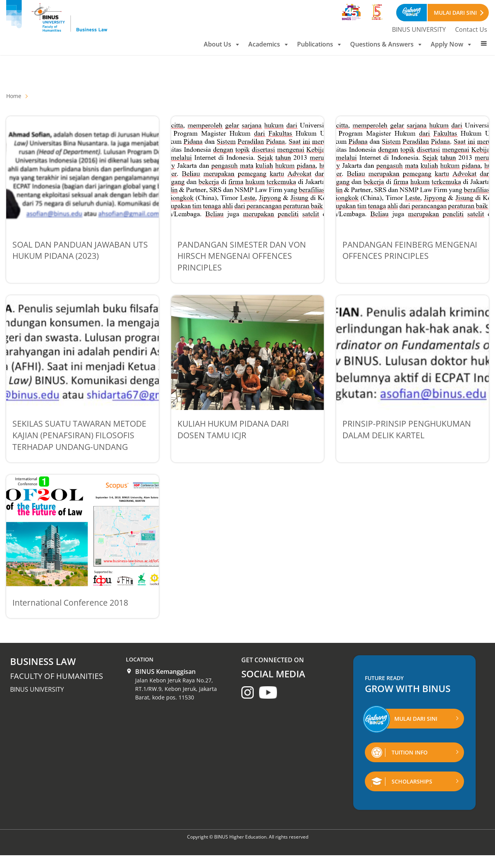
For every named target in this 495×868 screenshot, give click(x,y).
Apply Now (451, 44)
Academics (268, 44)
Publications (319, 44)
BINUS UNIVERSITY (419, 29)
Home (14, 96)
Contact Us (471, 29)
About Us (221, 44)
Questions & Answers (386, 44)
